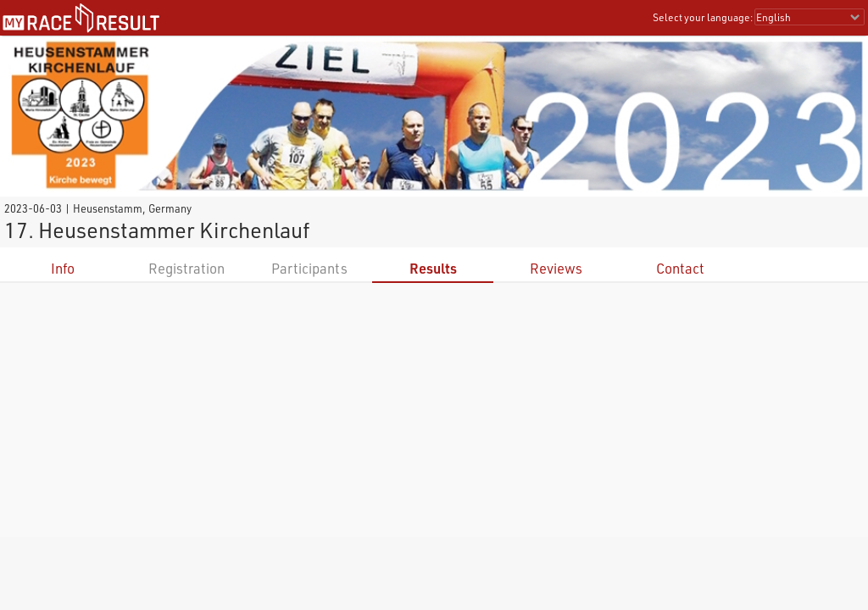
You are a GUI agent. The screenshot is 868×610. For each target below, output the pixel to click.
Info (63, 268)
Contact (680, 268)
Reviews (556, 268)
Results (433, 268)
